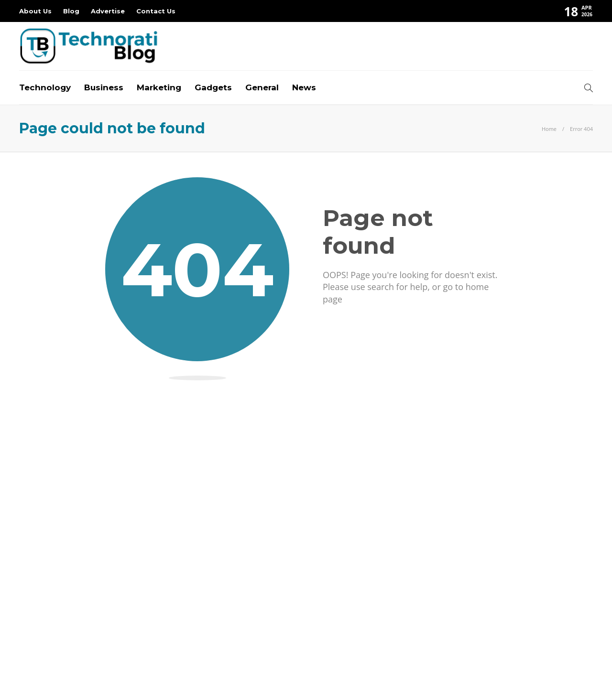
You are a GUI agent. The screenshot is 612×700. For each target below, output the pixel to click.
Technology (45, 87)
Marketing (159, 87)
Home (549, 129)
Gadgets (213, 87)
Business (104, 87)
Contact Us (156, 11)
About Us (35, 11)
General (262, 87)
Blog (71, 11)
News (304, 87)
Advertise (108, 11)
